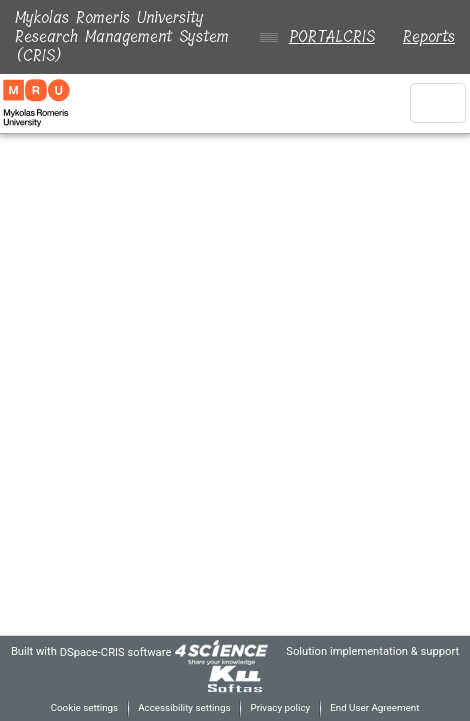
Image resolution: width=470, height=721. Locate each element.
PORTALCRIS (328, 36)
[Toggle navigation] (438, 103)
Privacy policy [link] (280, 707)
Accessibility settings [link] (181, 707)
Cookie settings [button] (76, 707)
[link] (239, 651)
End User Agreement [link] (380, 707)
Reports (429, 36)
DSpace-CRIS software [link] (129, 651)
